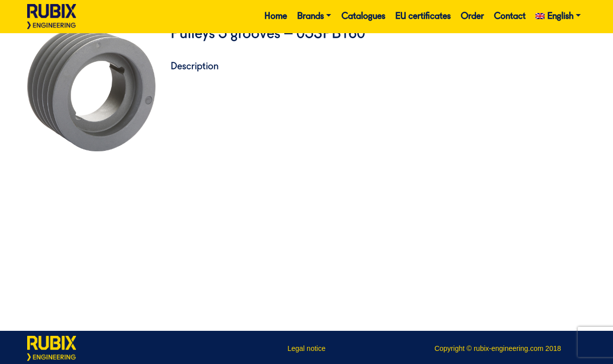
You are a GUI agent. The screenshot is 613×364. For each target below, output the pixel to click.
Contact (510, 17)
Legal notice (306, 348)
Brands (310, 17)
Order (472, 17)
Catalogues (363, 17)
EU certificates (423, 17)
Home (276, 17)
